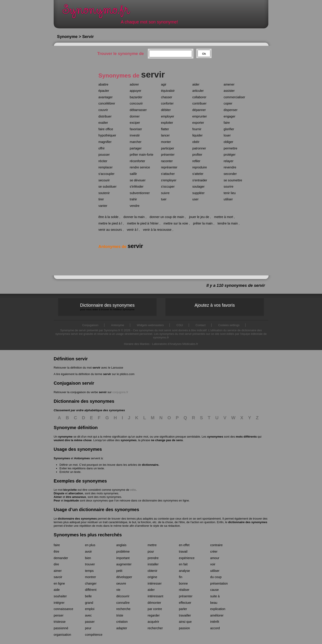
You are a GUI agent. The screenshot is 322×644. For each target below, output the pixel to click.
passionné (61, 628)
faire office (106, 129)
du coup (216, 577)
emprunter (200, 116)
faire (227, 123)
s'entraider (200, 180)
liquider (197, 135)
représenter (169, 167)
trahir (133, 199)
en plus (90, 545)
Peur (57, 500)
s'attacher (168, 174)
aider (196, 84)
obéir (196, 142)
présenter (168, 155)
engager (229, 116)
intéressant (155, 596)
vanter (103, 206)
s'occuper (168, 187)
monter (166, 142)
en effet (184, 545)
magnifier (105, 142)
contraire (216, 545)
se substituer (107, 187)
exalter (103, 123)
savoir (58, 577)
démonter (154, 603)
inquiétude (72, 500)
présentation (219, 583)
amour (215, 558)
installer (153, 564)
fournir (197, 129)
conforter (167, 103)
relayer (229, 161)
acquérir (153, 622)
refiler (196, 161)
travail (183, 552)
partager (136, 148)
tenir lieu (230, 193)
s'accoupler (106, 174)
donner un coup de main (167, 217)
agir (164, 84)
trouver (90, 564)
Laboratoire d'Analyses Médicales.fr (175, 344)
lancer (165, 135)
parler (183, 609)
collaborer (199, 97)
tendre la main (228, 223)
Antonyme (118, 325)
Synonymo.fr (99, 12)
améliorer (217, 615)
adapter (122, 628)
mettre (152, 545)
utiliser (228, 199)
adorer (134, 84)
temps (89, 571)
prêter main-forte (142, 155)
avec (88, 615)
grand (89, 603)
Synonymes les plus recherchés (88, 535)
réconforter (137, 161)
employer (168, 116)
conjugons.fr (120, 392)
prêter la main (203, 223)
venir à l (132, 230)
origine (152, 577)
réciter (103, 161)
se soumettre (233, 180)
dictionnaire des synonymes (77, 519)
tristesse (60, 622)
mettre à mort (223, 217)
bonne (183, 583)
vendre (135, 206)
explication (218, 609)
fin (181, 577)
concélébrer (107, 103)
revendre (230, 167)
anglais (121, 545)
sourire (229, 187)
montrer (90, 577)
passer (90, 622)
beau (214, 603)
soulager (198, 187)
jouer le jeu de (199, 217)
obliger (228, 142)
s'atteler (198, 174)
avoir (88, 552)
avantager (106, 97)
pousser (104, 155)
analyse (184, 571)
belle (88, 596)
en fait (183, 564)
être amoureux (76, 497)
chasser (167, 97)
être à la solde (108, 217)
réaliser (184, 590)
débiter (166, 110)
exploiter (167, 123)
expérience (187, 558)
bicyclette (70, 490)
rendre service (140, 167)
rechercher (155, 628)
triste (120, 615)
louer (227, 135)
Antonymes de (121, 247)
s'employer (169, 180)
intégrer (59, 603)
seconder (230, 174)
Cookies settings (229, 325)
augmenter (124, 564)
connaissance (63, 609)
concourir (136, 103)
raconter (167, 161)
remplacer (106, 167)
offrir (102, 148)
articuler (198, 91)
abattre (103, 84)
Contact (201, 325)
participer (168, 148)
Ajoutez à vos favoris (215, 305)
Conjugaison (90, 325)
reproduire (200, 167)
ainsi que (185, 622)
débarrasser (138, 110)
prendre (153, 558)
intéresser (155, 583)
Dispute (59, 493)
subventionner (140, 193)
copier (228, 103)
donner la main (134, 217)
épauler (104, 91)
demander (61, 558)
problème (123, 552)
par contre (155, 609)
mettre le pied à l (110, 223)
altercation (76, 493)
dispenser (231, 110)
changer (91, 583)
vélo (133, 490)
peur (88, 628)
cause (214, 590)
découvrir (123, 596)
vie (118, 590)
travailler (185, 615)
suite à (215, 596)
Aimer (58, 497)
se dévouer (138, 180)
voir (213, 564)
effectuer (185, 603)
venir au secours (110, 230)
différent (91, 590)
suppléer (198, 193)
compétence (94, 635)
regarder (154, 615)
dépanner (199, 110)
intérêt (215, 622)
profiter (197, 155)
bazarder (136, 97)
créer (214, 552)
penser (59, 615)
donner (135, 116)
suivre (165, 193)
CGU (180, 325)
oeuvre (121, 583)
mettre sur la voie (176, 223)
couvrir (103, 110)
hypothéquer (107, 135)
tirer (101, 199)
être (56, 552)
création (122, 622)
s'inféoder (137, 187)
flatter (165, 129)
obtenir (153, 571)
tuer (164, 199)
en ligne (59, 583)
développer (124, 577)
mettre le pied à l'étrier (143, 223)
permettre (230, 148)
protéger (230, 155)
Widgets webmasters (150, 325)
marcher (136, 142)
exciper (135, 123)
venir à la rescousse (157, 230)
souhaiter (60, 596)
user (195, 199)
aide (57, 590)
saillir (133, 174)
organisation (62, 635)
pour (151, 552)
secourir (104, 180)
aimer (58, 571)
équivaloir (168, 91)
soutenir (104, 193)
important (123, 558)
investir (135, 135)
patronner (199, 148)
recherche (123, 609)
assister (229, 91)
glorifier (229, 129)
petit (119, 571)
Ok (204, 54)
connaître (123, 603)
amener (229, 84)
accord (215, 628)
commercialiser (234, 97)
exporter (198, 123)
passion (184, 628)
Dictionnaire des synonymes (107, 307)
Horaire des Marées (137, 344)
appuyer (136, 91)
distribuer (105, 116)
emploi (90, 609)
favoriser (136, 129)
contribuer (199, 103)
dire (56, 564)
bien (88, 558)
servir (96, 368)
